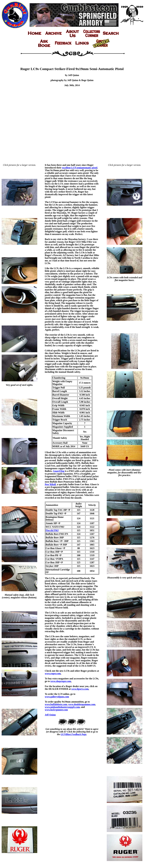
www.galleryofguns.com (57, 697)
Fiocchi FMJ (52, 530)
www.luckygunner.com (56, 710)
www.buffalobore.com (56, 704)
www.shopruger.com (61, 681)
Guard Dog (59, 471)
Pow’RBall (50, 484)
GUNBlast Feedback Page (74, 734)
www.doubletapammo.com (82, 704)
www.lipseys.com (80, 689)
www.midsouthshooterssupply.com (62, 707)
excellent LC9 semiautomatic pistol (80, 168)
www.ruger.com (53, 673)
